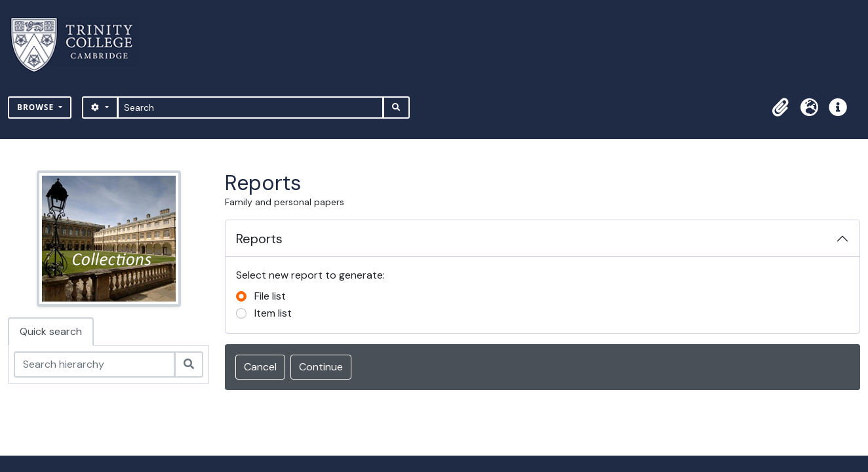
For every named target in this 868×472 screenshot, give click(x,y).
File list (270, 296)
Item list (273, 313)
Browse (37, 107)
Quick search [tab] (51, 331)
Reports (259, 239)
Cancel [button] (260, 367)
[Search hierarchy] (94, 364)
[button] (780, 108)
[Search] (251, 108)
